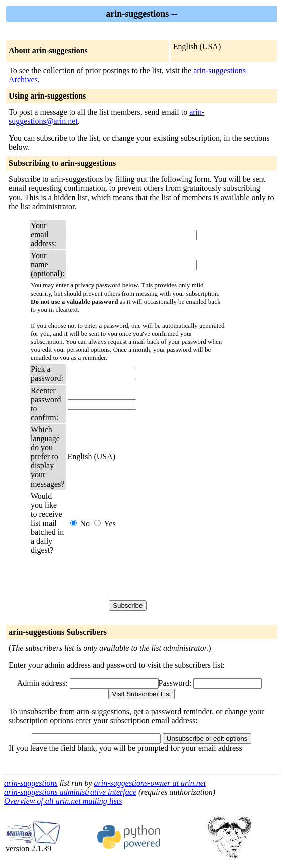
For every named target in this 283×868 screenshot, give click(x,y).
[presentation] (144, 577)
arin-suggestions (31, 783)
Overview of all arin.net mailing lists (63, 801)
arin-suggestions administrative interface (70, 792)
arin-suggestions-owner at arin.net (150, 783)
